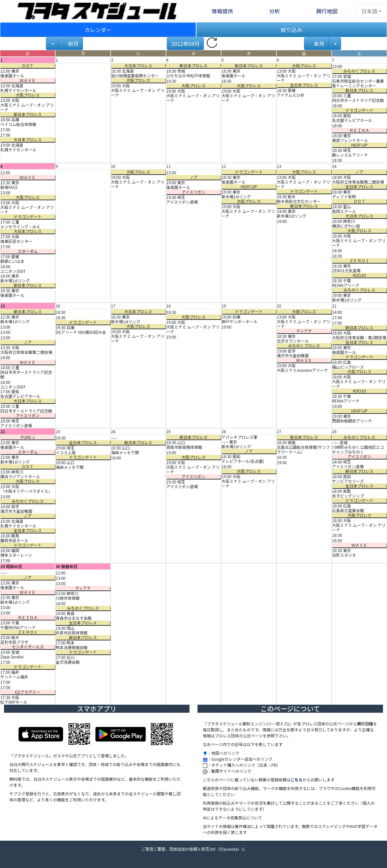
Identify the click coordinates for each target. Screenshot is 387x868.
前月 (73, 44)
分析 (274, 11)
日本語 (369, 11)
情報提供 (222, 11)
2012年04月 (185, 44)
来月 (319, 44)
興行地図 (327, 11)
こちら (296, 780)
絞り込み (291, 30)
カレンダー (98, 30)
